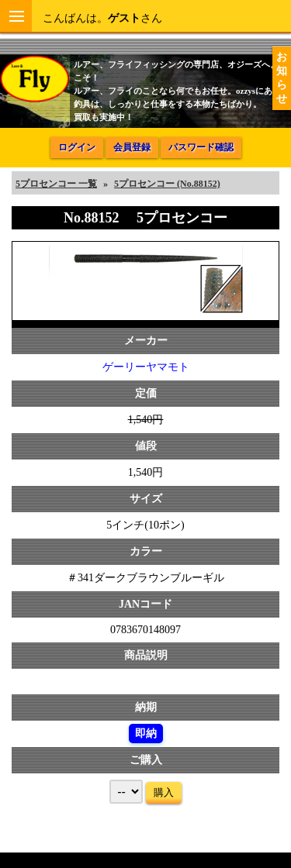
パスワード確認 (201, 147)
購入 (164, 792)
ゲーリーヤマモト (146, 367)
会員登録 (132, 147)
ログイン (77, 147)
